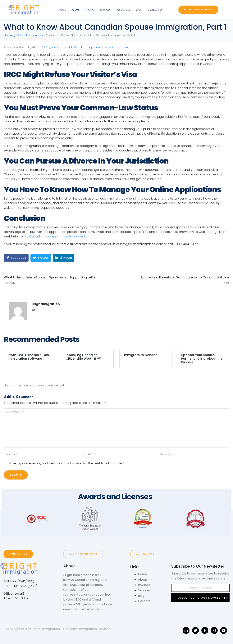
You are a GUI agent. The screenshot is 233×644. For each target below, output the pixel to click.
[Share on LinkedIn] (64, 258)
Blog (139, 10)
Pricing (89, 10)
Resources (123, 10)
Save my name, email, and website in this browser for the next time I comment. (67, 463)
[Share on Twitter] (41, 258)
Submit (16, 475)
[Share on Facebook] (16, 258)
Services (105, 10)
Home (63, 10)
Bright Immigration (87, 47)
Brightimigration (57, 47)
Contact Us (155, 10)
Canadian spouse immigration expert (57, 236)
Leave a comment (116, 47)
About (75, 10)
